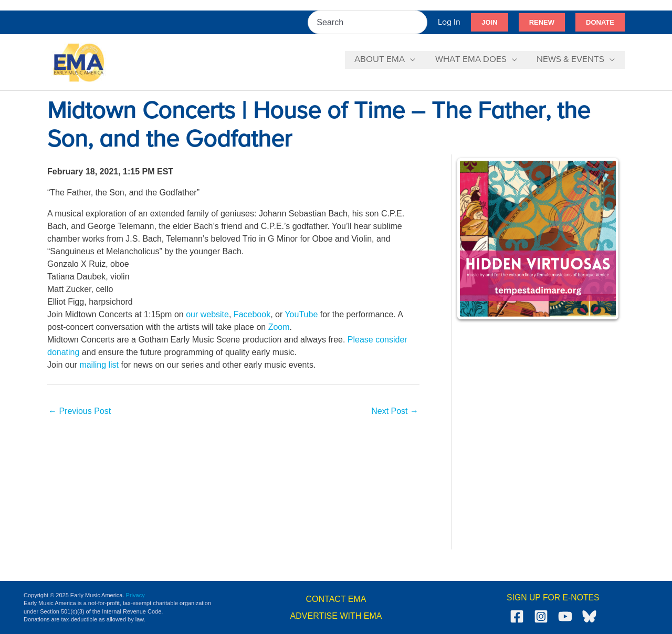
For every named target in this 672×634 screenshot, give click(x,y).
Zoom (279, 327)
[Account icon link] (449, 22)
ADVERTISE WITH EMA (336, 616)
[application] (415, 60)
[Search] (420, 22)
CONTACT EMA (336, 599)
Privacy (135, 595)
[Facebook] (517, 616)
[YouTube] (565, 616)
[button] (489, 23)
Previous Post (80, 411)
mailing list (99, 365)
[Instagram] (541, 616)
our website (207, 314)
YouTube (301, 314)
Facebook (252, 314)
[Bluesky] (589, 616)
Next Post (395, 411)
